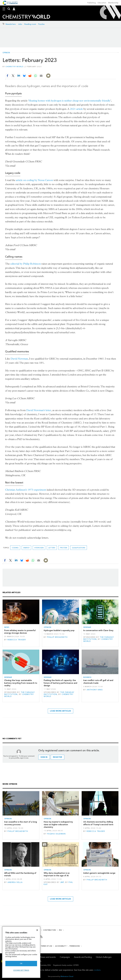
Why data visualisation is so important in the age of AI (57, 874)
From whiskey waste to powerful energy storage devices (20, 632)
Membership (113, 3)
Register (57, 757)
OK (21, 963)
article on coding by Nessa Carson (34, 180)
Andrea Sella (15, 882)
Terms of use (46, 946)
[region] (21, 952)
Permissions (75, 946)
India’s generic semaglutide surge (99, 873)
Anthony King (95, 690)
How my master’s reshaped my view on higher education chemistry (58, 824)
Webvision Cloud (67, 976)
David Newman (19, 359)
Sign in (44, 757)
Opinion (6, 53)
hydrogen (39, 548)
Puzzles (41, 24)
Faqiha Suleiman (56, 834)
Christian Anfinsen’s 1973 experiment (26, 490)
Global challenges (104, 957)
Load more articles (60, 711)
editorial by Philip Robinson (26, 264)
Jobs (20, 24)
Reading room (30, 24)
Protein (64, 548)
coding (15, 548)
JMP (62, 882)
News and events (48, 957)
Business (87, 677)
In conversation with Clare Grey (98, 630)
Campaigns (65, 957)
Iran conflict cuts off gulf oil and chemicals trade (98, 682)
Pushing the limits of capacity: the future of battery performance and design (60, 683)
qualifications (79, 548)
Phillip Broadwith (57, 637)
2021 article (76, 109)
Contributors (50, 930)
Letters (52, 548)
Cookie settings (21, 970)
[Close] (37, 930)
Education (102, 3)
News (7, 627)
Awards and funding (83, 957)
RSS (60, 930)
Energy (26, 548)
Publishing (92, 3)
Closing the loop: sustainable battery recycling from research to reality (21, 683)
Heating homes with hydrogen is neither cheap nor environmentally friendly (70, 101)
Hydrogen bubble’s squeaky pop (59, 630)
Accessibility (61, 946)
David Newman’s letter (39, 410)
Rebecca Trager (17, 640)
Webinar (87, 627)
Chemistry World (14, 67)
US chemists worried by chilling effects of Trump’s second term (98, 823)
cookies (97, 970)
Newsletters (11, 24)
